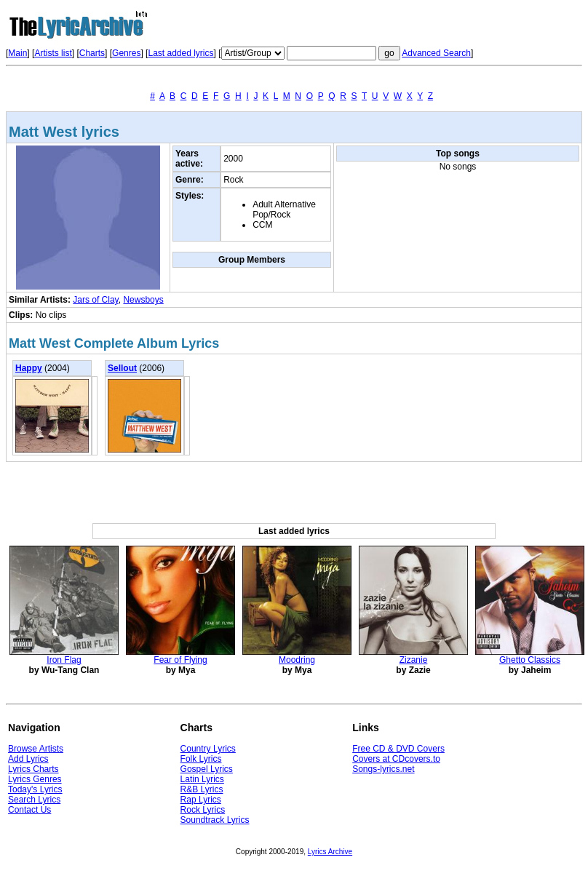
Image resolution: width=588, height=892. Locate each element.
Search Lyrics (34, 800)
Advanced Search (436, 53)
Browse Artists (36, 749)
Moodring (297, 660)
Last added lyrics (180, 53)
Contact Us (29, 810)
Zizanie (414, 660)
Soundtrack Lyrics (215, 820)
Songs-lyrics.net (383, 769)
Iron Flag (64, 660)
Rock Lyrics (203, 810)
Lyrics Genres (35, 779)
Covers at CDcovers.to (396, 759)
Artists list (53, 53)
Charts (92, 53)
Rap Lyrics (201, 800)
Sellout (122, 368)
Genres (126, 53)
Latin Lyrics (202, 779)
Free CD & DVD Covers (398, 749)
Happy (29, 368)
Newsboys (143, 300)
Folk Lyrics (201, 759)
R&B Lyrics (202, 789)
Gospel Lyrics (207, 769)
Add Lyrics (28, 759)
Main (17, 53)
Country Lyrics (208, 749)
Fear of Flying (180, 660)
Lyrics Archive (330, 852)
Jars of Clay (95, 300)
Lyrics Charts (33, 769)
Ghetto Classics (530, 660)
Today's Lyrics (35, 789)
